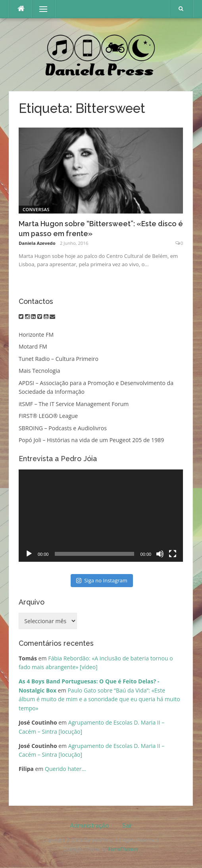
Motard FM (33, 346)
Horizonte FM (36, 335)
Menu (40, 9)
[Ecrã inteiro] (173, 554)
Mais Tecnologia (39, 371)
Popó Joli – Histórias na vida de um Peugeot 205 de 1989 (91, 440)
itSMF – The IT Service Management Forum (74, 404)
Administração (89, 826)
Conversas (36, 209)
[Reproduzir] (29, 554)
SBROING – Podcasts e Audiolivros (63, 428)
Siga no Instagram (102, 580)
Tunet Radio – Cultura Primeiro (59, 359)
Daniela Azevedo (37, 243)
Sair (127, 826)
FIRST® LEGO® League (48, 416)
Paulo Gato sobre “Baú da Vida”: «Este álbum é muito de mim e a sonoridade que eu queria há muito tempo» (99, 699)
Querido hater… (65, 769)
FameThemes (123, 849)
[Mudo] (160, 554)
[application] (101, 516)
